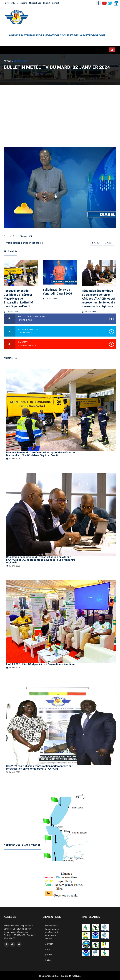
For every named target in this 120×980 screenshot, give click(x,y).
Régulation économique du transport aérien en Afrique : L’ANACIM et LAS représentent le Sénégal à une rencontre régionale (99, 299)
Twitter (109, 243)
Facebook (96, 243)
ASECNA (49, 943)
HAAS (48, 959)
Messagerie (22, 3)
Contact (55, 3)
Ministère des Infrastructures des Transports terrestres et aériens (52, 932)
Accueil (9, 61)
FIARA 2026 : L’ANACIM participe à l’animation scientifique (41, 664)
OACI (47, 949)
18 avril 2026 (9, 3)
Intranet (47, 3)
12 (11, 236)
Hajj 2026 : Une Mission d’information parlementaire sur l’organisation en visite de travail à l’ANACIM (39, 767)
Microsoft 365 (35, 3)
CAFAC (48, 954)
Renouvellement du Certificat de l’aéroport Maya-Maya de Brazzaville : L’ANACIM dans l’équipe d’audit (19, 299)
